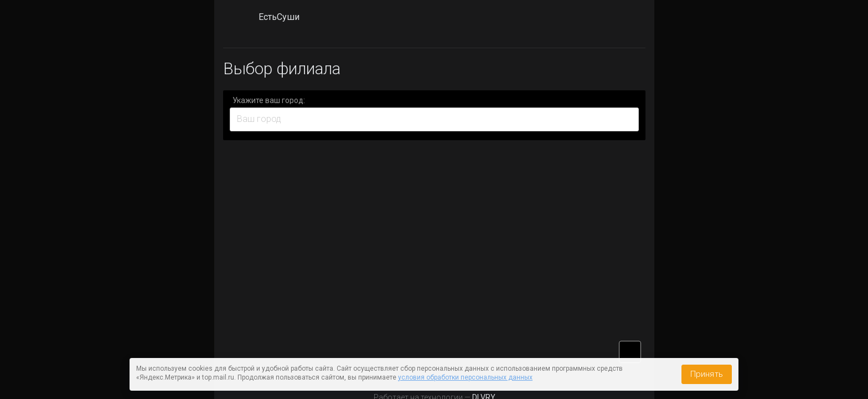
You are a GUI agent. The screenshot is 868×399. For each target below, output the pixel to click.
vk (630, 352)
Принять (707, 374)
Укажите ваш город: (269, 100)
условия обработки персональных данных (465, 377)
